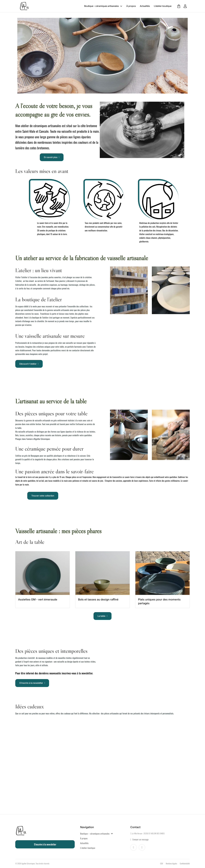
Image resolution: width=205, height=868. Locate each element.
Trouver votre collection (43, 496)
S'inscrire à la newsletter (32, 683)
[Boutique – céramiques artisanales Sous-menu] (121, 6)
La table (102, 616)
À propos (131, 6)
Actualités (145, 6)
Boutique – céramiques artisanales (101, 6)
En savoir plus (52, 157)
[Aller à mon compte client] (184, 6)
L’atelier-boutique (163, 6)
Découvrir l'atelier (29, 364)
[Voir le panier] (179, 6)
